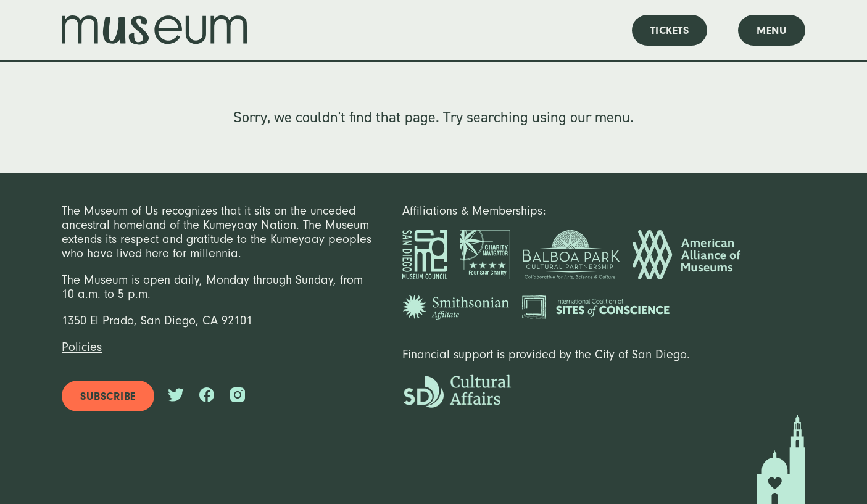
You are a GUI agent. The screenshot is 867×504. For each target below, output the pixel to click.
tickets (670, 31)
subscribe (108, 396)
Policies (82, 347)
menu (772, 31)
